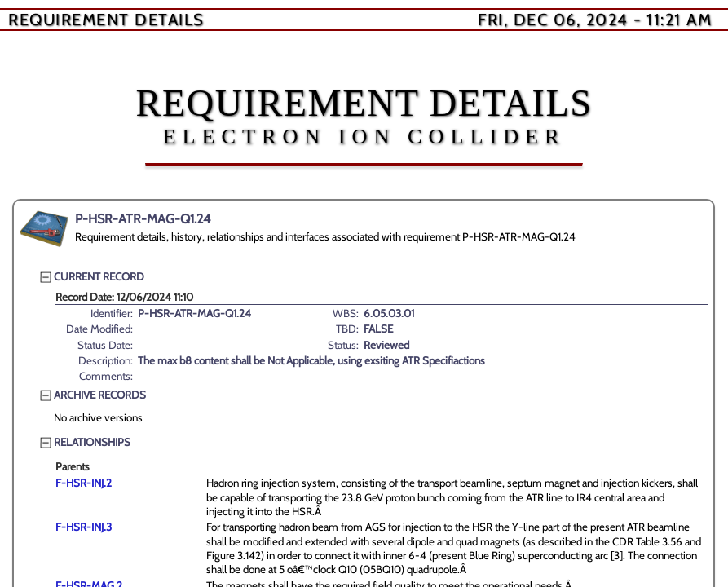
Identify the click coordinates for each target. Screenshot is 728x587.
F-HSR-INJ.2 (84, 483)
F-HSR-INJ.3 (84, 527)
